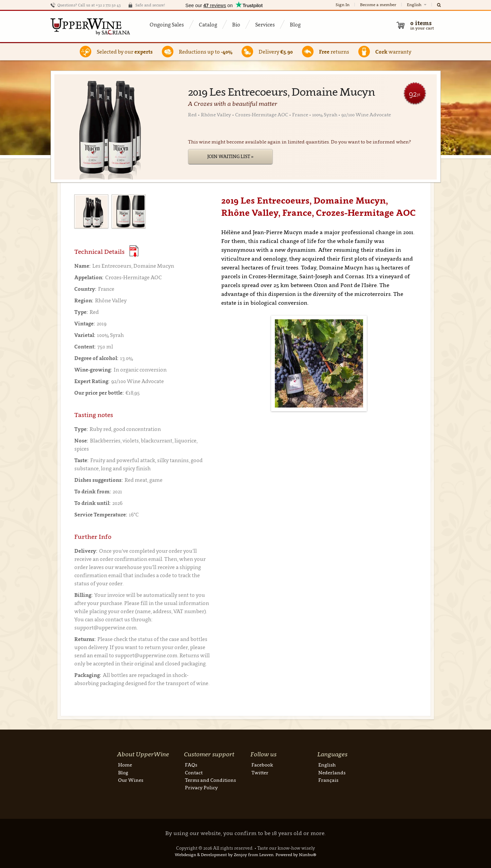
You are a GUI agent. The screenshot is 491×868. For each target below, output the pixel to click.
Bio (236, 24)
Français (328, 780)
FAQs (191, 765)
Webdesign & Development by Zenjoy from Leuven (224, 855)
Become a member (378, 5)
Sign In (343, 5)
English (417, 5)
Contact (194, 772)
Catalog (208, 24)
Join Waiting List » (230, 156)
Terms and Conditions (210, 780)
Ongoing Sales (167, 24)
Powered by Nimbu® (296, 855)
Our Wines (131, 780)
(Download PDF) (134, 251)
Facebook (262, 765)
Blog (295, 24)
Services (265, 24)
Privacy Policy (201, 787)
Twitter (260, 772)
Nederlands (332, 772)
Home (125, 765)
